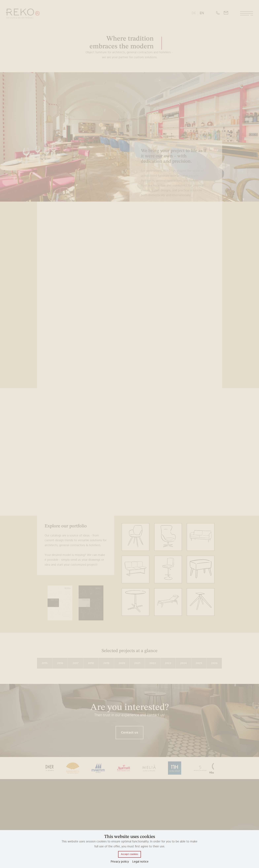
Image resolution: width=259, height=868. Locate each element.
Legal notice (140, 862)
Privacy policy (120, 862)
